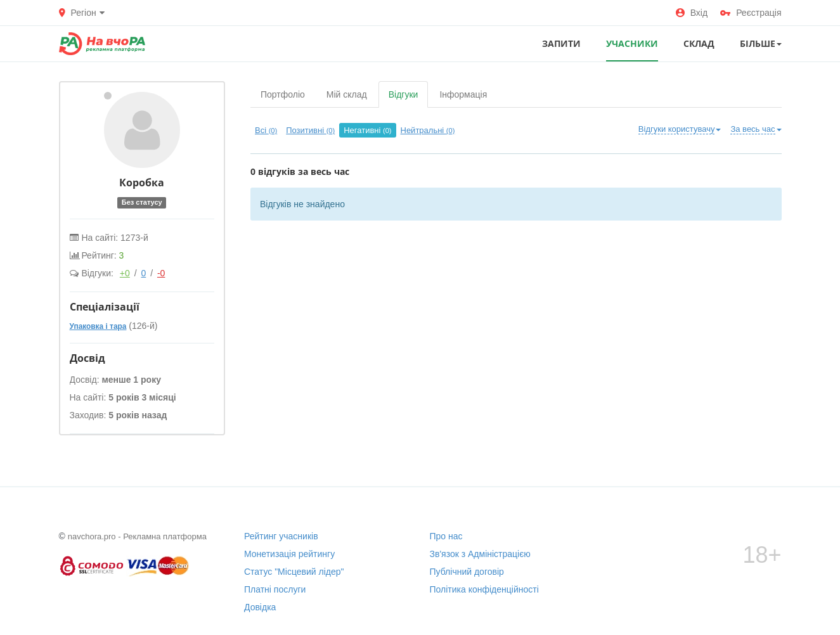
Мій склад (347, 94)
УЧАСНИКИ (632, 43)
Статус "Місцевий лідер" (294, 572)
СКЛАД (699, 43)
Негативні (367, 130)
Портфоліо (283, 94)
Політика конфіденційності (484, 589)
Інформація (463, 94)
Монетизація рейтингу (289, 554)
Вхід (692, 13)
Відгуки (404, 94)
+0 (125, 273)
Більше (761, 43)
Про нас (446, 536)
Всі (266, 130)
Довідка (260, 607)
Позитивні (310, 130)
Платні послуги (275, 589)
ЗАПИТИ (561, 43)
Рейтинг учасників (281, 536)
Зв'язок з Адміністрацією (480, 554)
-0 (161, 273)
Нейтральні (428, 130)
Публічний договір (467, 572)
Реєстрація (751, 13)
